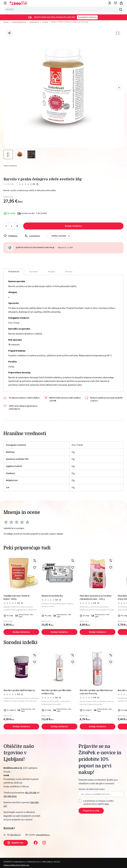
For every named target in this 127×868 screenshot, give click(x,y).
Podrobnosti (14, 272)
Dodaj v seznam (62, 236)
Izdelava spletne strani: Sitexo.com (16, 865)
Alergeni (52, 272)
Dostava (69, 272)
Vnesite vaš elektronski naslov (92, 789)
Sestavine (34, 272)
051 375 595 (31, 793)
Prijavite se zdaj (91, 811)
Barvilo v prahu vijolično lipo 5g (19, 690)
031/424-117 (16, 835)
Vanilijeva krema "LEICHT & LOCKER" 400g (17, 597)
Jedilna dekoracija (19, 22)
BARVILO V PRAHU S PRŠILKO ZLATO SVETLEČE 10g (56, 692)
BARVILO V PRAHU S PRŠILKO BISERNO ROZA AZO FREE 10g (96, 692)
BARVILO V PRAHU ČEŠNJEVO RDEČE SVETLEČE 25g (70, 22)
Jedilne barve (34, 22)
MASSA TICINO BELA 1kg (52, 596)
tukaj (107, 804)
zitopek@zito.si (43, 835)
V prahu (45, 22)
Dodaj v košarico (73, 226)
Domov (6, 22)
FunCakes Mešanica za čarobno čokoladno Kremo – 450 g (96, 597)
